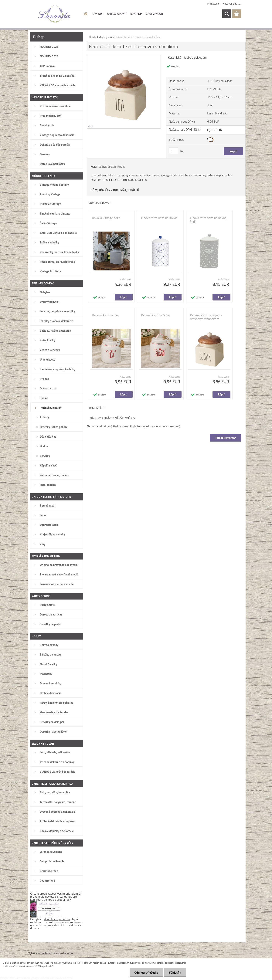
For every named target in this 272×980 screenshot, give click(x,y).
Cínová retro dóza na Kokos (159, 218)
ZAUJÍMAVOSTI (155, 14)
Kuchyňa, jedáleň (105, 37)
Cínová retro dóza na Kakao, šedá (209, 220)
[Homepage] (85, 14)
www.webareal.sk (63, 953)
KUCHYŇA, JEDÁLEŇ (126, 190)
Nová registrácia (232, 3)
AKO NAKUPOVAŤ (117, 14)
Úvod (92, 37)
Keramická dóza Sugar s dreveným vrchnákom (206, 317)
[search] (227, 14)
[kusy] (174, 151)
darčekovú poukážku (57, 919)
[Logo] (54, 14)
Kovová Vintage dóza (106, 218)
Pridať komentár (226, 438)
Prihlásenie (214, 3)
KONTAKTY (136, 14)
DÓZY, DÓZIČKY (100, 190)
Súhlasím (175, 972)
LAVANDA (98, 14)
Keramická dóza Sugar (156, 315)
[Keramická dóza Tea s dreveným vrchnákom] (124, 56)
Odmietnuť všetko (146, 972)
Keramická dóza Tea (105, 315)
